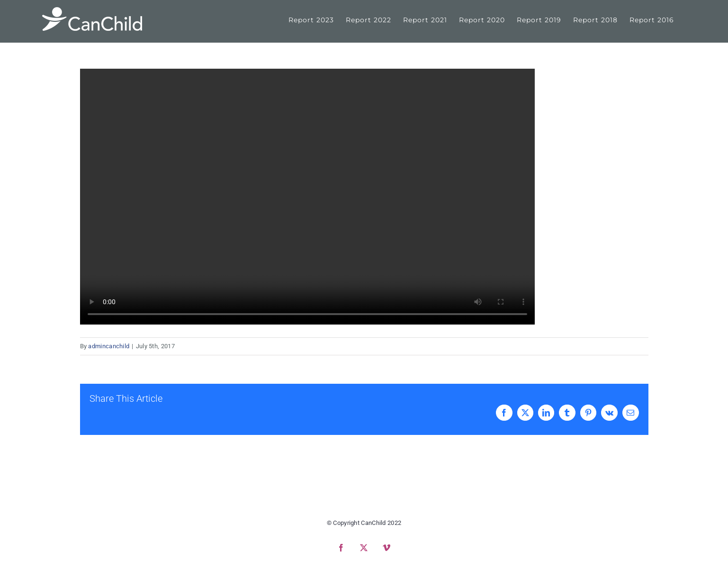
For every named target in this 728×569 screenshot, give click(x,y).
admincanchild (109, 346)
